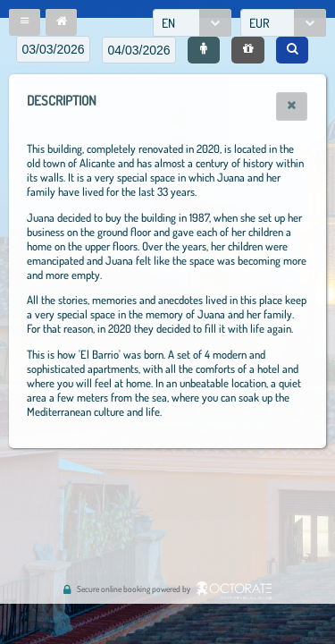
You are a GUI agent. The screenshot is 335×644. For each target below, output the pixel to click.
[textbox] (53, 49)
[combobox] (192, 23)
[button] (25, 22)
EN (168, 23)
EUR (260, 23)
